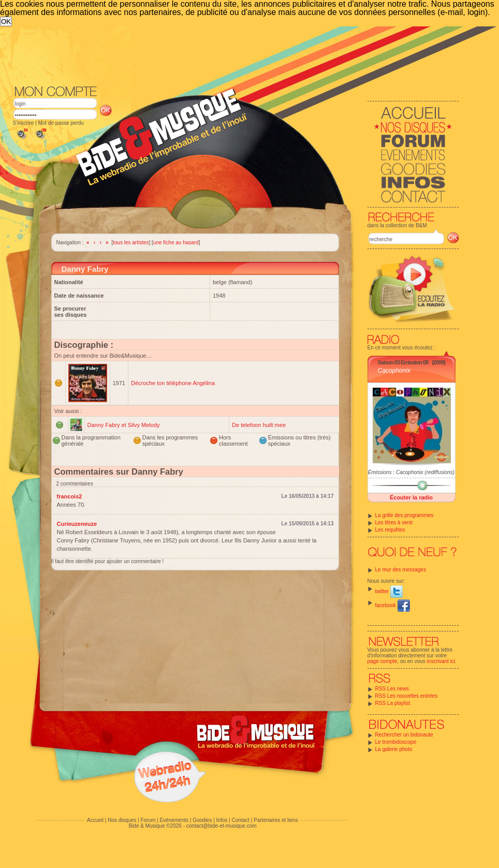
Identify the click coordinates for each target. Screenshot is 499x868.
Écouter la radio (411, 497)
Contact (240, 820)
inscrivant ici (441, 661)
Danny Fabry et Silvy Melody (124, 425)
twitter (389, 591)
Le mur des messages (401, 570)
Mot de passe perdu (61, 123)
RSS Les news (392, 689)
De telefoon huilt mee (259, 425)
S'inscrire (24, 123)
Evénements (174, 820)
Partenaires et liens (276, 820)
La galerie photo (394, 749)
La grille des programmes (405, 515)
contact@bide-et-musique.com (222, 826)
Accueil (95, 820)
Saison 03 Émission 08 (403, 362)
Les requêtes (390, 530)
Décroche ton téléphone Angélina (173, 383)
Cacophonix (394, 371)
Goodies (202, 820)
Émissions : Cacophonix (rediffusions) (411, 472)
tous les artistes (131, 242)
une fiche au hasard (176, 242)
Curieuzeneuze (77, 524)
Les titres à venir (394, 523)
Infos (222, 820)
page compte (383, 661)
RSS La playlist (393, 703)
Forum (148, 820)
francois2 (70, 496)
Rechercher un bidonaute (404, 735)
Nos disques (122, 820)
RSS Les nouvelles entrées (407, 696)
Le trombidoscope (396, 742)
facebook (393, 605)
